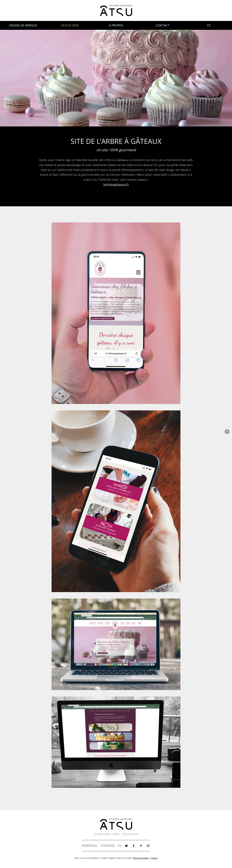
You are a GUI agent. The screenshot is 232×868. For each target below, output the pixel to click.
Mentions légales (141, 858)
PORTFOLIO (90, 846)
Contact (154, 858)
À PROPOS (116, 25)
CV (209, 25)
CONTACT (162, 25)
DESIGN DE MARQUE (23, 25)
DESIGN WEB (70, 25)
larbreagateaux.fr (116, 184)
